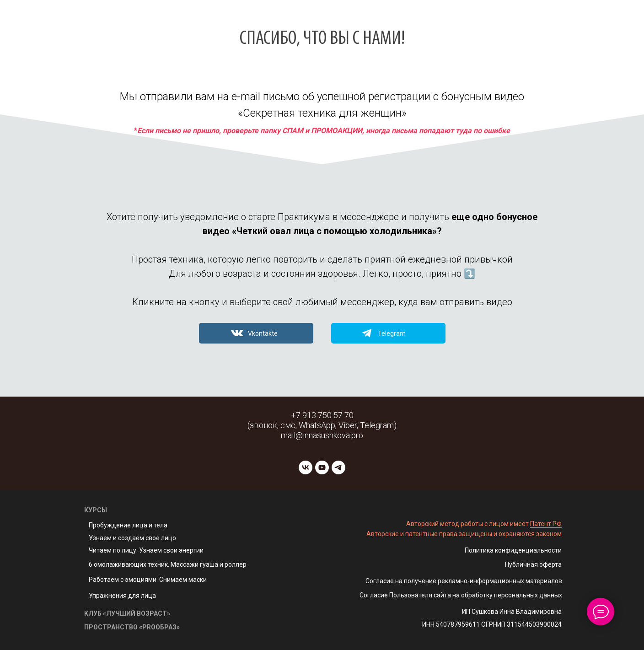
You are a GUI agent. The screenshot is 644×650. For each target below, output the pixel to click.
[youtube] (322, 467)
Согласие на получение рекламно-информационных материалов (464, 581)
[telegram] (338, 467)
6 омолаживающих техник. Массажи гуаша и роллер (168, 564)
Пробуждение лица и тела (128, 525)
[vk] (306, 467)
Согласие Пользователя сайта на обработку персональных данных (461, 595)
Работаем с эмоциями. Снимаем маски (148, 580)
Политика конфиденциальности (513, 550)
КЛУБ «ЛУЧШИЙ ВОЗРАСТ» (127, 613)
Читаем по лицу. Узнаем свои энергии (146, 550)
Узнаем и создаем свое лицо (132, 538)
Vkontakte (263, 333)
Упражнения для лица (122, 596)
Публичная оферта (533, 564)
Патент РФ (546, 524)
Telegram (392, 333)
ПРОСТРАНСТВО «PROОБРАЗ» (132, 627)
